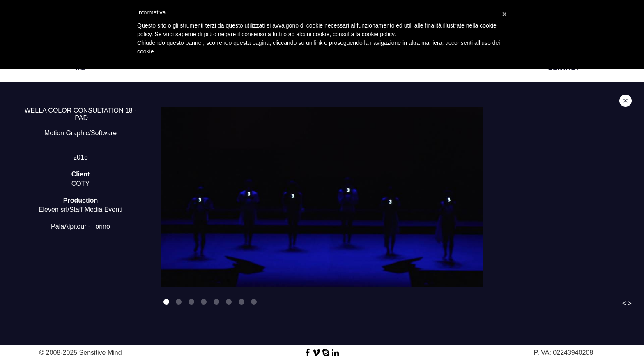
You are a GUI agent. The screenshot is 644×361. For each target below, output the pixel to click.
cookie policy (378, 34)
